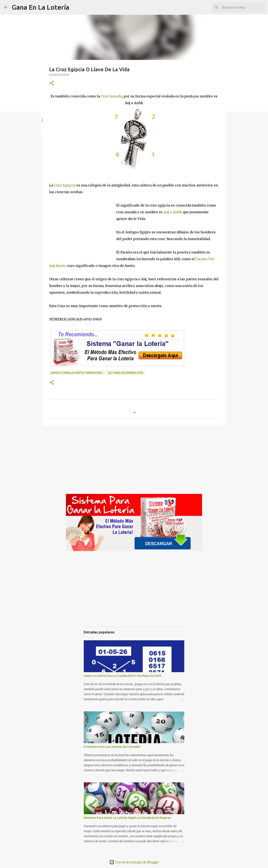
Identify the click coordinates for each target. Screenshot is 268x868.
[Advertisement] (83, 230)
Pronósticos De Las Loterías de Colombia (112, 747)
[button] (52, 83)
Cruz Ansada (111, 96)
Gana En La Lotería (41, 7)
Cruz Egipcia (65, 185)
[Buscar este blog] (243, 7)
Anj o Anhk (172, 212)
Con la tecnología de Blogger (134, 862)
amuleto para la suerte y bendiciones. (77, 373)
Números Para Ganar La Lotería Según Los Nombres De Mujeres (127, 818)
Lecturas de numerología (126, 373)
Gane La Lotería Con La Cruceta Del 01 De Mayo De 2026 (122, 676)
